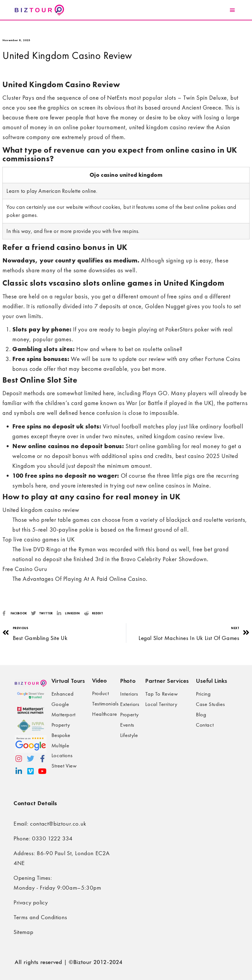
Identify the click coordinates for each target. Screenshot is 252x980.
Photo (128, 681)
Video (99, 680)
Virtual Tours (68, 681)
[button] (232, 10)
